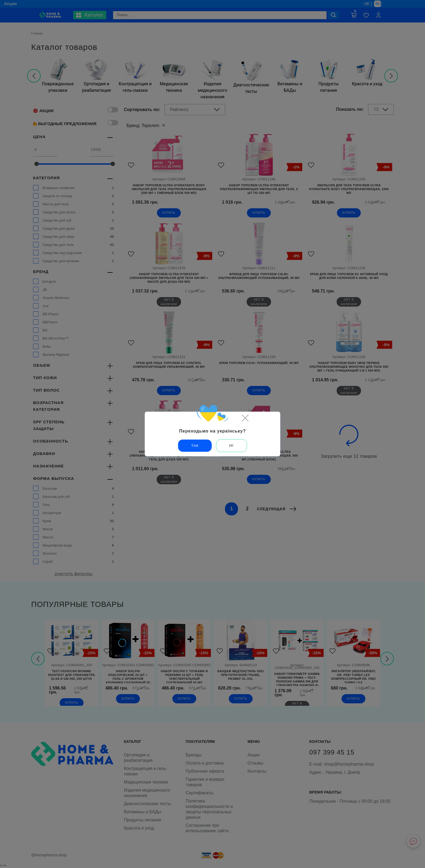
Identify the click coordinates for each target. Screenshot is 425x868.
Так (195, 446)
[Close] (245, 418)
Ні (231, 446)
